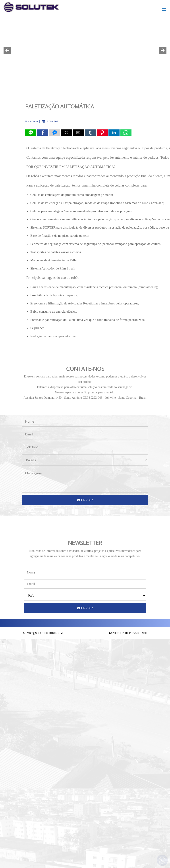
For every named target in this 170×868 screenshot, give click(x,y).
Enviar (85, 500)
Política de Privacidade (130, 633)
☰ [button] (164, 9)
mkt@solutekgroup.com (45, 633)
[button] (7, 50)
